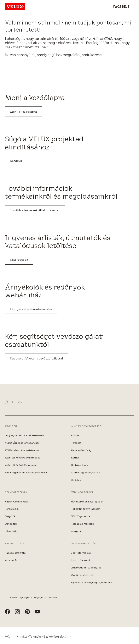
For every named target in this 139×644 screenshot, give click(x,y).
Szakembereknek (56, 637)
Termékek (36, 637)
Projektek (22, 637)
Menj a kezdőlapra (24, 112)
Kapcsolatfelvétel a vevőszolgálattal (37, 358)
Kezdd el (16, 161)
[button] (18, 637)
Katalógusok (19, 260)
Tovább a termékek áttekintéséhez (35, 210)
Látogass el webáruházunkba (31, 309)
